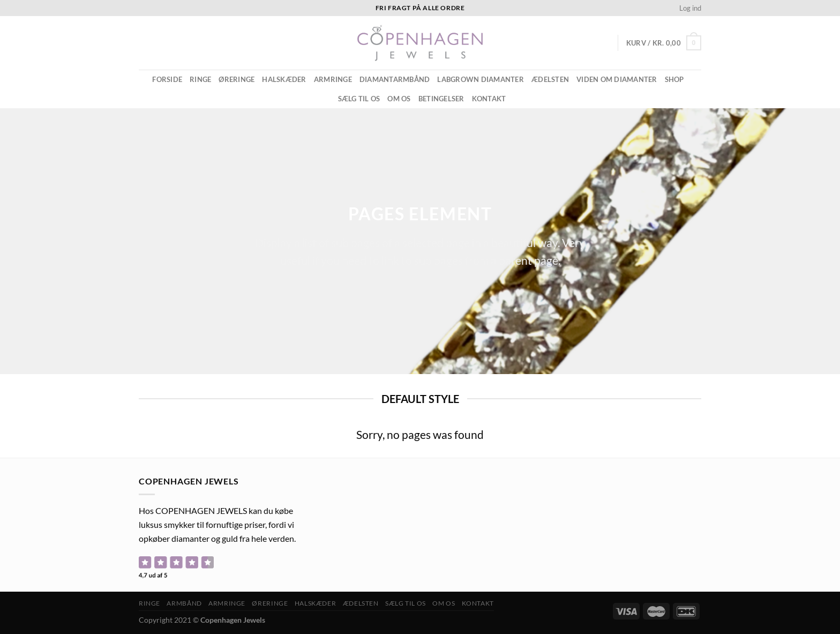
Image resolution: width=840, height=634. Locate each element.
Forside (167, 79)
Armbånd (184, 603)
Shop (674, 79)
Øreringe (237, 79)
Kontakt (489, 99)
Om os (399, 99)
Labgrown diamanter (481, 79)
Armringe (333, 79)
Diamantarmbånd (395, 79)
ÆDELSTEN (550, 79)
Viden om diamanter (617, 79)
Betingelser (441, 99)
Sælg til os (359, 99)
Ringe (200, 79)
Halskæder (284, 79)
